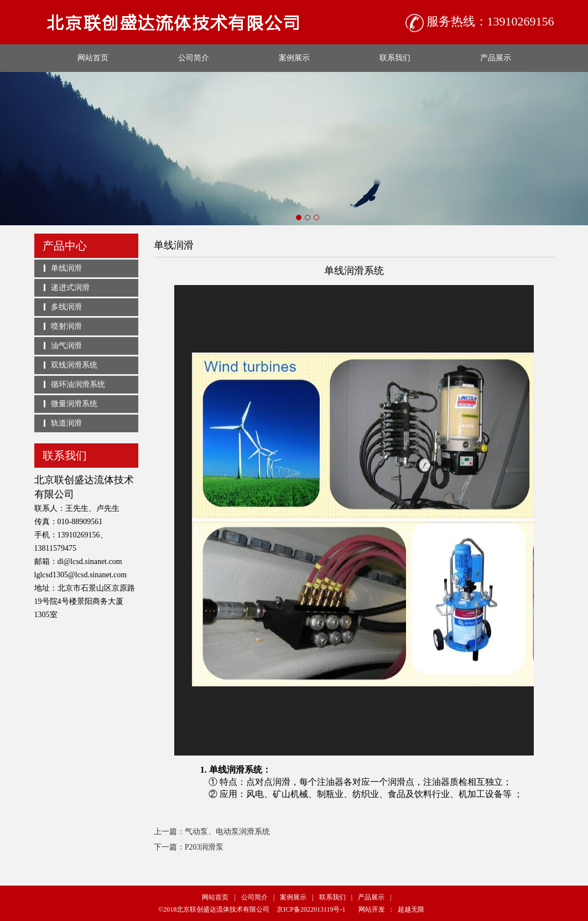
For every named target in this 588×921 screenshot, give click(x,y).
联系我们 (395, 58)
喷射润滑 (66, 326)
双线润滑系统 (74, 365)
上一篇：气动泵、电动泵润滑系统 (212, 832)
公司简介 (194, 58)
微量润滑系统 (74, 404)
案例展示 (294, 58)
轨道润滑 (66, 423)
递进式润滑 (70, 288)
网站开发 (372, 909)
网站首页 (93, 58)
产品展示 (496, 58)
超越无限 (411, 909)
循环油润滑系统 (78, 384)
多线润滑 (66, 307)
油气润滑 (66, 346)
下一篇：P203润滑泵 (189, 847)
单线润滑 (66, 268)
